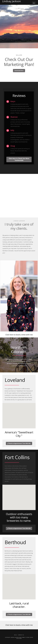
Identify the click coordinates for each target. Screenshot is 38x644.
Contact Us (21, 635)
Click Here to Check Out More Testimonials (19, 159)
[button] (34, 3)
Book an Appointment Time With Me (19, 443)
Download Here (19, 71)
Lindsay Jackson (12, 1)
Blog (15, 635)
